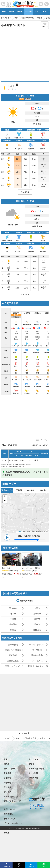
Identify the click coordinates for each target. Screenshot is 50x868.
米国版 (7, 833)
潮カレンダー (9, 769)
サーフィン (33, 759)
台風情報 (7, 778)
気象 (36, 12)
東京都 (43, 738)
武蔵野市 (13, 624)
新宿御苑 (13, 655)
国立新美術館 (13, 661)
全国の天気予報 (30, 738)
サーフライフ (6, 738)
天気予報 (28, 12)
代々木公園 (37, 650)
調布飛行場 (13, 645)
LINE (44, 866)
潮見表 (12, 12)
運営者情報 (8, 814)
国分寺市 (13, 608)
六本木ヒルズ (37, 661)
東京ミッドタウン (13, 666)
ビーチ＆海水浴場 (36, 769)
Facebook (6, 866)
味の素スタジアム (37, 645)
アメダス (7, 792)
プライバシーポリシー (13, 823)
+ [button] (5, 497)
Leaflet (19, 532)
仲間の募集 (33, 778)
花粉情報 (7, 787)
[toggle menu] (47, 3)
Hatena (31, 866)
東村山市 (37, 630)
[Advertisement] (25, 55)
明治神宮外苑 (37, 655)
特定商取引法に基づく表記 (15, 828)
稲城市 (13, 630)
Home (4, 12)
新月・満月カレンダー (13, 801)
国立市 (37, 619)
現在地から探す (27, 601)
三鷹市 (13, 619)
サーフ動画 (33, 773)
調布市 (37, 624)
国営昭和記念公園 (13, 650)
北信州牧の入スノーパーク (38, 666)
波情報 (20, 12)
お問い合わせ (9, 809)
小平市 (37, 608)
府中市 (13, 614)
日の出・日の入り (11, 797)
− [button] (5, 501)
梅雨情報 (7, 783)
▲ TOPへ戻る (25, 733)
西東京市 (37, 614)
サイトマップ (9, 819)
